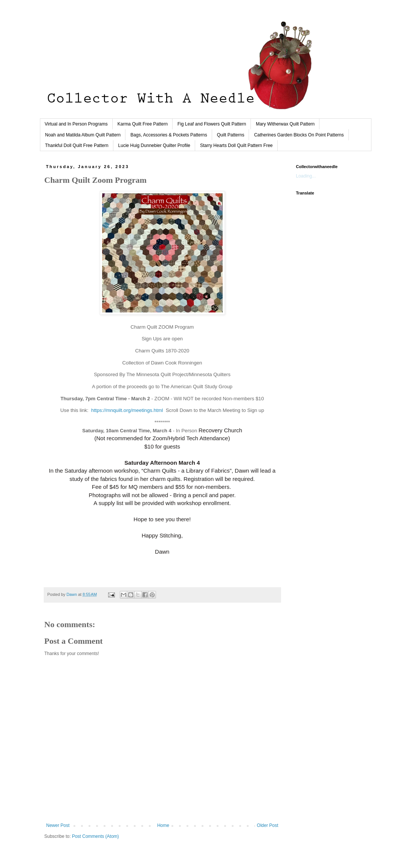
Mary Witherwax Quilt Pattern (285, 124)
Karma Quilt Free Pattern (143, 124)
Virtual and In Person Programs (76, 124)
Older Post (268, 825)
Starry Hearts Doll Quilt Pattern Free (236, 145)
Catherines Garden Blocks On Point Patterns (299, 135)
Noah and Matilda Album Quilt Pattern (83, 135)
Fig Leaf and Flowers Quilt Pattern (212, 124)
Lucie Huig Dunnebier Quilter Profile (154, 145)
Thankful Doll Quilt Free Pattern (77, 145)
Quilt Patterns (231, 135)
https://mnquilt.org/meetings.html (127, 410)
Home (163, 825)
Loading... (306, 176)
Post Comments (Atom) (95, 836)
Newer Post (58, 825)
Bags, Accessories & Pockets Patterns (169, 135)
